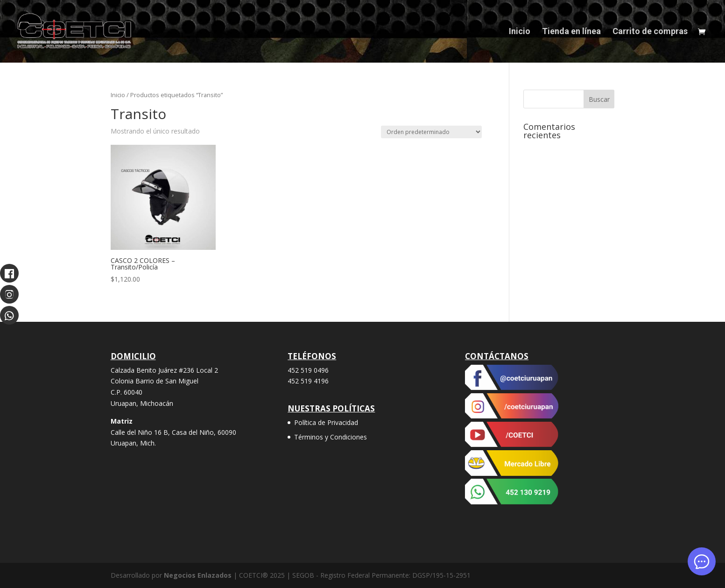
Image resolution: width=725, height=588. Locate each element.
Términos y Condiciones (331, 437)
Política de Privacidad (326, 422)
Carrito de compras (650, 32)
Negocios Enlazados (198, 575)
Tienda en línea (571, 32)
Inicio (520, 32)
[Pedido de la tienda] (431, 132)
